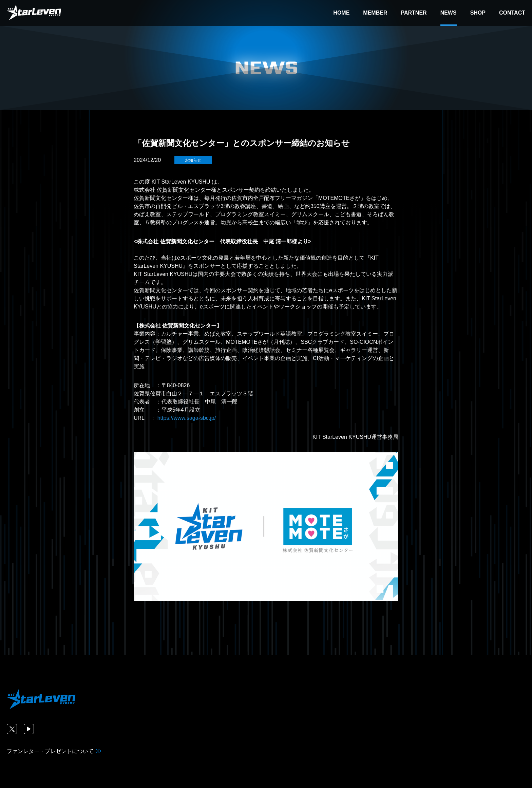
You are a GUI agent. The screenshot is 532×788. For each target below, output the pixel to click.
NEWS (449, 13)
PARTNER (414, 13)
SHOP (478, 13)
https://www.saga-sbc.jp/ (187, 418)
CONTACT (512, 13)
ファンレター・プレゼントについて (50, 751)
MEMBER (375, 13)
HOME (341, 13)
